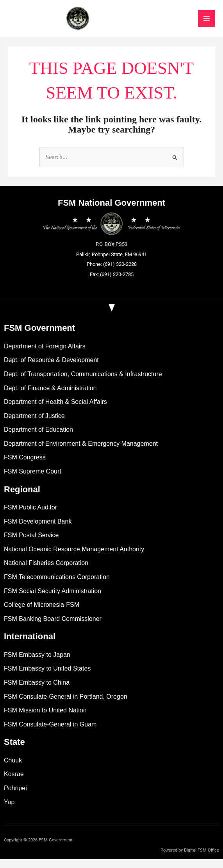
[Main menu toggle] (214, 23)
